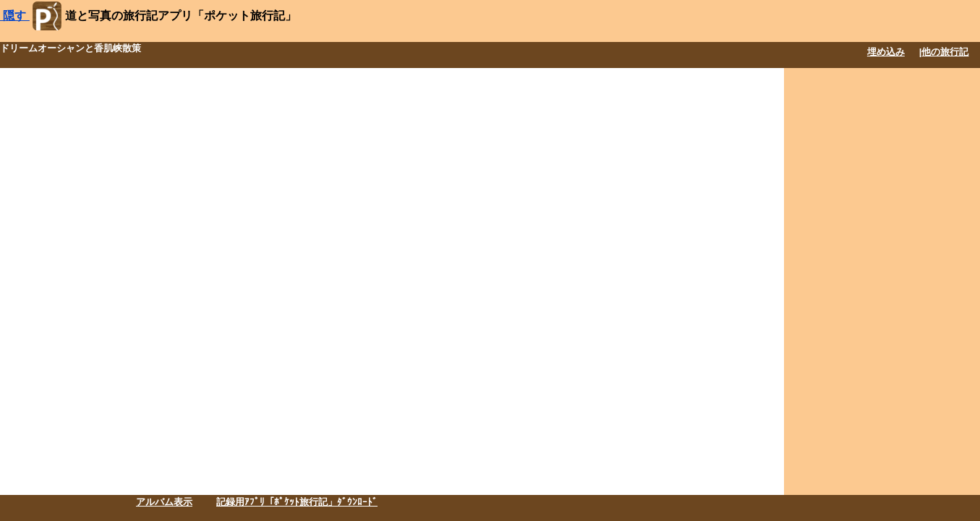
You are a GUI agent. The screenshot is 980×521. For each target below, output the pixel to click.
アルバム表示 (164, 502)
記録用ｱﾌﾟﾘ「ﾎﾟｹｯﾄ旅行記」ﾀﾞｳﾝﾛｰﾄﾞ (297, 502)
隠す (15, 16)
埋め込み (886, 52)
